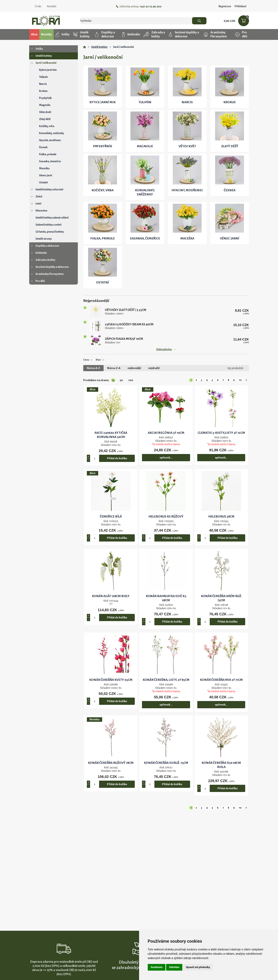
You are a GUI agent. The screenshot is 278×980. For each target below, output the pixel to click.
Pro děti (241, 34)
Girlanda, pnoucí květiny (50, 232)
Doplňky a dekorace (105, 34)
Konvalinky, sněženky (52, 133)
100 (131, 380)
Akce (34, 34)
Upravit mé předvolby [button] (198, 967)
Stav (100, 360)
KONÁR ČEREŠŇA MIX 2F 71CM (221, 680)
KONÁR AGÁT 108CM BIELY (111, 596)
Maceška (44, 168)
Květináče (131, 34)
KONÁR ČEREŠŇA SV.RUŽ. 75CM (166, 763)
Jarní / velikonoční (46, 63)
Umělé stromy (44, 239)
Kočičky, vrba (47, 126)
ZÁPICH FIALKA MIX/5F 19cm (124, 339)
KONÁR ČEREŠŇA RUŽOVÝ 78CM (111, 763)
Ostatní (43, 182)
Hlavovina (41, 211)
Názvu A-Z (93, 368)
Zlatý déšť (45, 119)
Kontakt (52, 6)
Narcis (43, 84)
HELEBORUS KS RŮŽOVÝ (166, 517)
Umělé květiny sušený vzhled (52, 218)
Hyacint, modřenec (50, 140)
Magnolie (45, 105)
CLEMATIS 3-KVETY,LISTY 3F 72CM (221, 433)
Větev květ (45, 112)
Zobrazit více (166, 349)
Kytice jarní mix (48, 70)
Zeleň (39, 197)
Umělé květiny (81, 34)
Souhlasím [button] (157, 967)
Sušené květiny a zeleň (48, 225)
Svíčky (63, 34)
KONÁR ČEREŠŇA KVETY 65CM (111, 680)
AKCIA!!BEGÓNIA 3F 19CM (166, 433)
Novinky (46, 34)
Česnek (43, 147)
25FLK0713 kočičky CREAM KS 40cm (129, 324)
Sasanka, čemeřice (50, 161)
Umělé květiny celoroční (49, 189)
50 (121, 380)
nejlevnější (134, 368)
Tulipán (43, 77)
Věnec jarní (46, 175)
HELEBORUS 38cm (221, 517)
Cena (88, 360)
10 (240, 380)
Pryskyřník (45, 98)
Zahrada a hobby (154, 34)
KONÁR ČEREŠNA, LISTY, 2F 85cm (166, 680)
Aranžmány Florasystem (215, 34)
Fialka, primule (48, 154)
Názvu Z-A (114, 368)
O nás (38, 6)
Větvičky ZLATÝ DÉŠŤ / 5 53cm (126, 310)
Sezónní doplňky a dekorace (184, 34)
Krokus (43, 91)
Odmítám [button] (174, 967)
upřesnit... (166, 458)
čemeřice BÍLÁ (111, 517)
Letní (38, 204)
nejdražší (154, 368)
